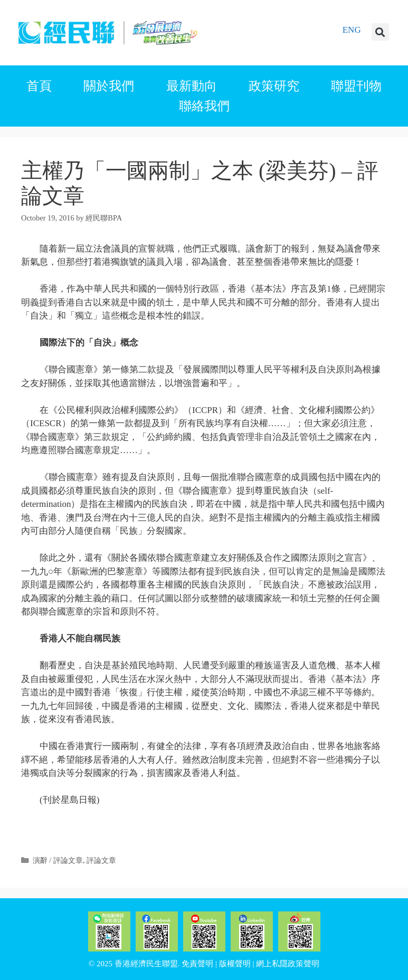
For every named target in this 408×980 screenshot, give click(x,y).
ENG (352, 30)
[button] (380, 32)
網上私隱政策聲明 (288, 964)
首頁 (39, 86)
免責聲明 (197, 964)
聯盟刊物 (356, 86)
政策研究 (274, 86)
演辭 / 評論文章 (58, 860)
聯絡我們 (204, 106)
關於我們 (109, 86)
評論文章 (101, 860)
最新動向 (192, 86)
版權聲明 (235, 964)
